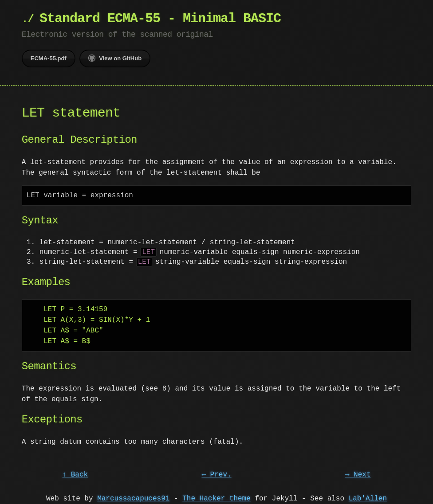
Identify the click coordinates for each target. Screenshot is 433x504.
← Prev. (216, 475)
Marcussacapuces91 (133, 499)
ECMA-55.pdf (49, 58)
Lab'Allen (368, 499)
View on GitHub (115, 58)
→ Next (358, 475)
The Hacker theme (216, 499)
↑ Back (75, 475)
